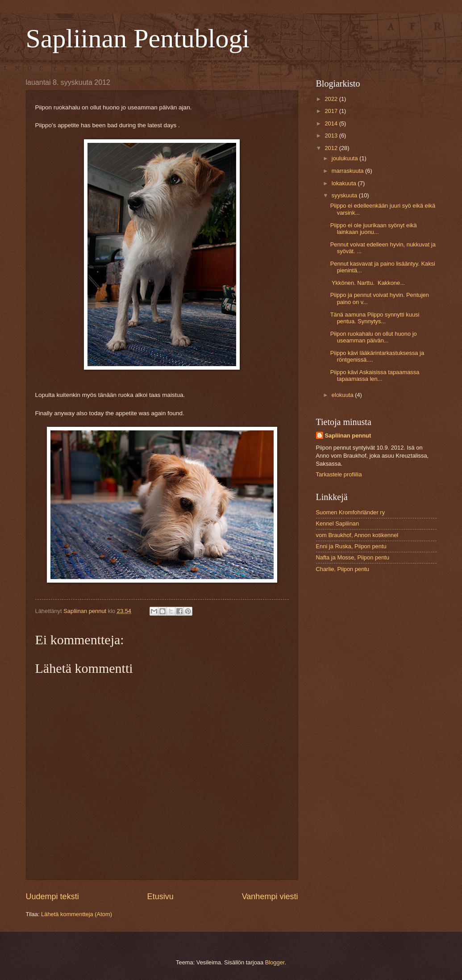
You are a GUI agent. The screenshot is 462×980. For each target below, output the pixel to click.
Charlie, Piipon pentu (343, 569)
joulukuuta (345, 158)
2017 (332, 111)
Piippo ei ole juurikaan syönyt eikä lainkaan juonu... (374, 229)
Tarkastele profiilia (339, 474)
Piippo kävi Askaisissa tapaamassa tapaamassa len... (375, 375)
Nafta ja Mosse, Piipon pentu (353, 557)
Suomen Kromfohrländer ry (351, 512)
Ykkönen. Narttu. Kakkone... (368, 283)
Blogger (275, 962)
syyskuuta (345, 195)
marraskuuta (348, 171)
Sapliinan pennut (348, 436)
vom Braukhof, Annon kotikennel (357, 535)
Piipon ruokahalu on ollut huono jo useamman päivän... (374, 337)
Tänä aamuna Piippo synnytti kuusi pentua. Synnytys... (375, 318)
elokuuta (343, 395)
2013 (332, 136)
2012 (332, 148)
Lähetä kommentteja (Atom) (77, 914)
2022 (332, 99)
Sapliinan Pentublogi (138, 38)
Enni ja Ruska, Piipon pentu (351, 546)
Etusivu (160, 897)
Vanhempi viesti (270, 897)
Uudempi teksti (52, 897)
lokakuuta (345, 183)
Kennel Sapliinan (338, 523)
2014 (332, 123)
